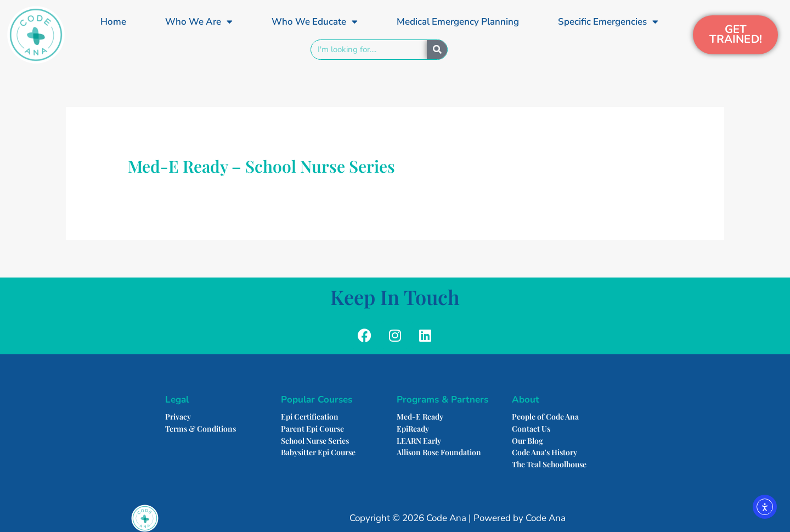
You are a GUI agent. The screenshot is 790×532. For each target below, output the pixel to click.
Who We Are (199, 22)
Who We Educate (315, 22)
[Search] (437, 50)
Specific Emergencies (608, 22)
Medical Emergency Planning (458, 22)
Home (113, 22)
